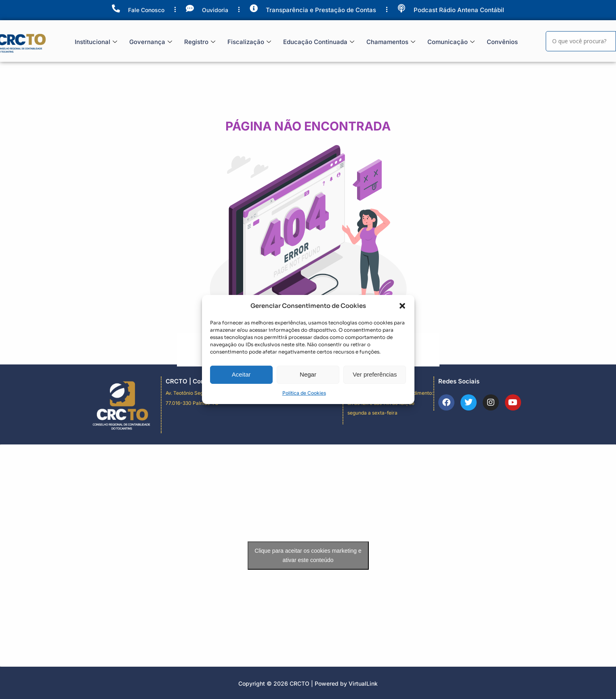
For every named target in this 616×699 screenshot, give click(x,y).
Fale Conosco (146, 10)
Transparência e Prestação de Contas (321, 10)
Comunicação (451, 42)
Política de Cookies (304, 399)
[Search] (581, 41)
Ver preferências (375, 381)
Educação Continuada (319, 42)
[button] (402, 313)
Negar (308, 381)
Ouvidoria (215, 10)
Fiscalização (249, 42)
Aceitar (241, 381)
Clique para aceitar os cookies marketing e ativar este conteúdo (308, 555)
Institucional (96, 42)
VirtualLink (363, 683)
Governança (151, 42)
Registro (200, 42)
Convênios (502, 42)
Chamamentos (391, 42)
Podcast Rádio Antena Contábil (459, 10)
